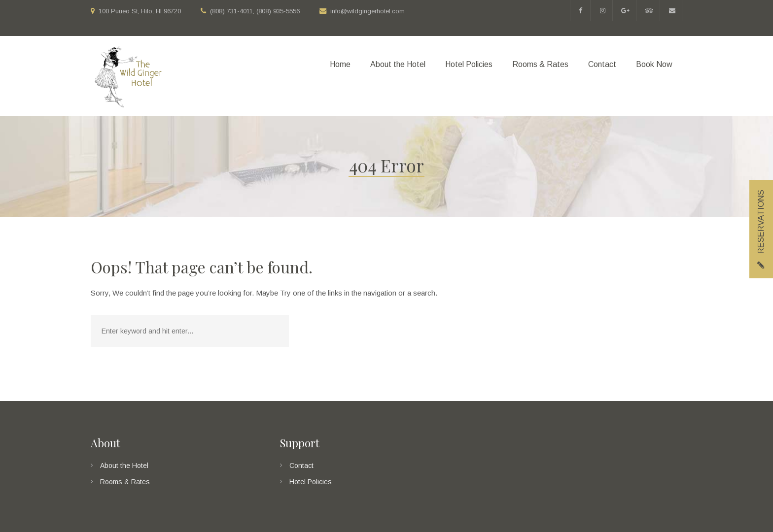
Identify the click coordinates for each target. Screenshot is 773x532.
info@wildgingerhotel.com (368, 11)
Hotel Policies (311, 482)
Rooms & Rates (125, 482)
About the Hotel (124, 465)
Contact (301, 465)
